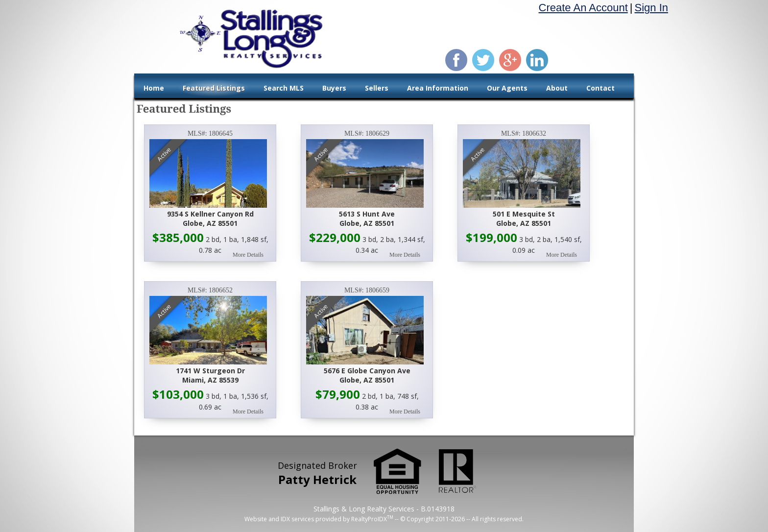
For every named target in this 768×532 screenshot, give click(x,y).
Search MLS (284, 88)
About (557, 88)
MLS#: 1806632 (524, 133)
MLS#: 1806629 (367, 133)
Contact (600, 88)
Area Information (438, 88)
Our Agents (507, 88)
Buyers (334, 88)
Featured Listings (214, 88)
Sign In (652, 8)
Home (154, 88)
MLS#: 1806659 (367, 290)
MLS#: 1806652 (210, 290)
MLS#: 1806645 (210, 133)
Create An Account (583, 8)
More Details (248, 255)
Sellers (377, 88)
